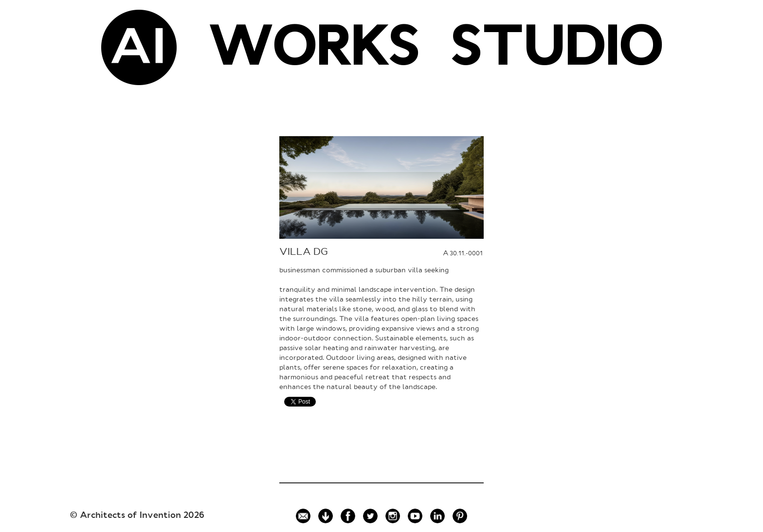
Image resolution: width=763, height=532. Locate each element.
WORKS (313, 51)
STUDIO (556, 51)
